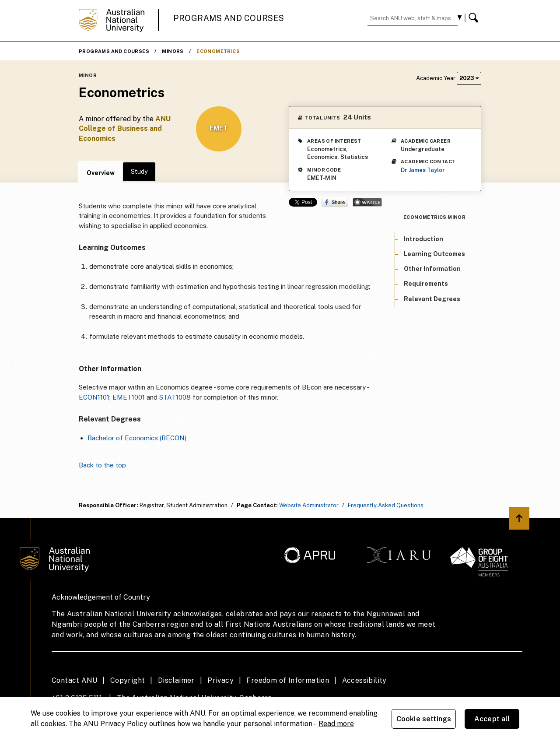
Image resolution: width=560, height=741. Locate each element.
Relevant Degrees (432, 299)
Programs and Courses (229, 18)
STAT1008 (175, 397)
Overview (101, 173)
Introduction (423, 239)
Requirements (426, 284)
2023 (469, 78)
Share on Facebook (335, 202)
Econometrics (218, 51)
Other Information (432, 269)
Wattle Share (367, 202)
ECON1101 (94, 397)
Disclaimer (176, 680)
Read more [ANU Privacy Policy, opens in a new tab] (336, 724)
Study (139, 172)
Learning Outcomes (434, 254)
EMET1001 (129, 397)
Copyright (128, 680)
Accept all (492, 719)
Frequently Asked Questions (386, 505)
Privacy (220, 680)
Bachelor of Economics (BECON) (137, 438)
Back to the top (102, 465)
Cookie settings (424, 719)
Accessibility (364, 680)
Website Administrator (309, 505)
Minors (173, 51)
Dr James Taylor (423, 170)
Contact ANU (74, 680)
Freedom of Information (288, 680)
